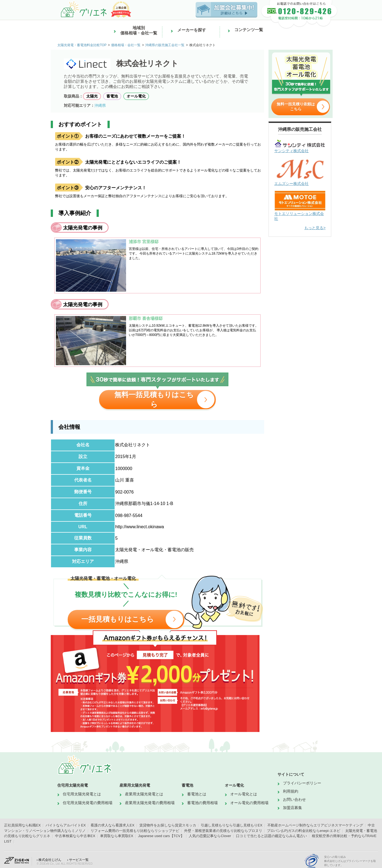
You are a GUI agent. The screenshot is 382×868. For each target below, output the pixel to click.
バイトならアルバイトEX (66, 825)
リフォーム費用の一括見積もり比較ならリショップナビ (135, 831)
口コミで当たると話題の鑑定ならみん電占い (271, 836)
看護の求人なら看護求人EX (112, 825)
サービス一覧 (79, 860)
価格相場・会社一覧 (126, 45)
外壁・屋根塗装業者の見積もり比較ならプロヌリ (223, 831)
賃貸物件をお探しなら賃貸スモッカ (168, 825)
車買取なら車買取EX (117, 836)
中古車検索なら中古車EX (75, 836)
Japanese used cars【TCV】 (161, 836)
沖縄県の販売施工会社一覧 (165, 45)
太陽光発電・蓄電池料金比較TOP (82, 45)
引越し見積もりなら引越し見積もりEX (232, 825)
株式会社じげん (50, 860)
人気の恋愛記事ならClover (210, 836)
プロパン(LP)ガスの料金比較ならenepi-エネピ (304, 831)
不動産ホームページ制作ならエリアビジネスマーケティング (315, 825)
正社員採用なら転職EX (22, 825)
